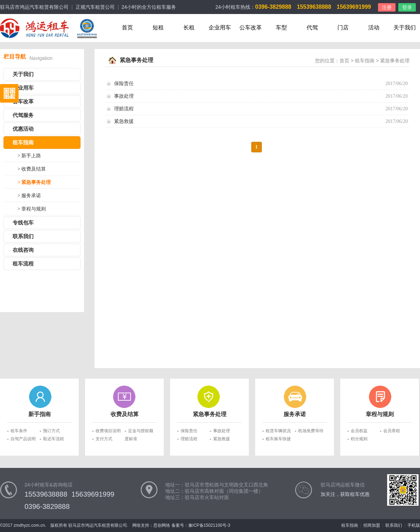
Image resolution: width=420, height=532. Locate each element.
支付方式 (104, 439)
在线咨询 (23, 250)
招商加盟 (372, 525)
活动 (374, 27)
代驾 (312, 27)
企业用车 (220, 27)
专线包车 (23, 223)
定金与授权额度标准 (139, 432)
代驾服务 (23, 115)
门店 (343, 27)
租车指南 (23, 143)
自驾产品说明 (23, 439)
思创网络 (162, 525)
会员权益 (359, 431)
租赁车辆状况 (278, 431)
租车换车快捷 (278, 439)
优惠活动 (23, 129)
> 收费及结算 (32, 169)
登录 (407, 7)
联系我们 (23, 236)
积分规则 (359, 439)
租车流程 (23, 264)
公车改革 (251, 27)
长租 (189, 27)
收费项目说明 (108, 431)
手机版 (414, 525)
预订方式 (51, 431)
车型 (281, 27)
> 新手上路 (29, 156)
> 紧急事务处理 (34, 182)
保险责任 (124, 84)
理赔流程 (124, 109)
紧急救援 (124, 121)
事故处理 (124, 96)
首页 (127, 27)
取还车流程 (54, 439)
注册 (387, 7)
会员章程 (392, 431)
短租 (158, 27)
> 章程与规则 (32, 209)
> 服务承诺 (29, 196)
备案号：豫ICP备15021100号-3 (201, 525)
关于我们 (405, 27)
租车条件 (19, 431)
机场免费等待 (311, 431)
